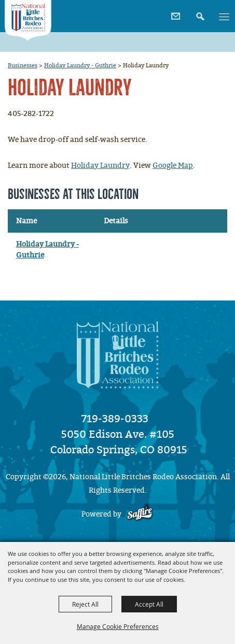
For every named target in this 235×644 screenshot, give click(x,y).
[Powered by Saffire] (140, 514)
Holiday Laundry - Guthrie (80, 65)
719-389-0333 (115, 419)
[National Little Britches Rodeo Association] (28, 20)
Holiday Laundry (100, 166)
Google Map (173, 166)
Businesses (23, 65)
